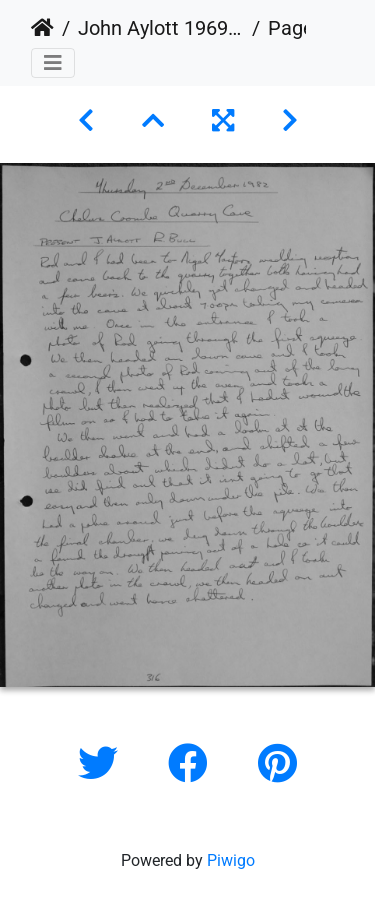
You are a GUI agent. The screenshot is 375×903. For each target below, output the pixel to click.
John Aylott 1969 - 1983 (161, 28)
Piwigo (231, 860)
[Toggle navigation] (53, 63)
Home (42, 28)
